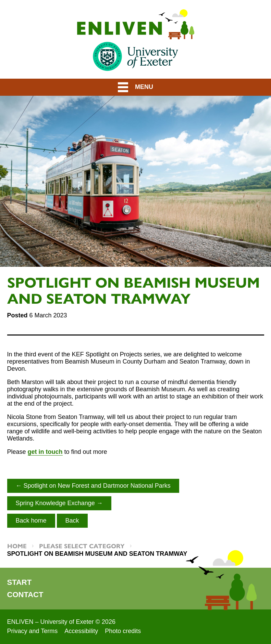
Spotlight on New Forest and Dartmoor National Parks (97, 486)
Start (20, 582)
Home (17, 546)
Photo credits (123, 631)
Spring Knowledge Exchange (55, 503)
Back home (31, 521)
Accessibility (81, 631)
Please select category (82, 546)
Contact (25, 595)
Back (72, 521)
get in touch (45, 452)
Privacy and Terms (33, 631)
